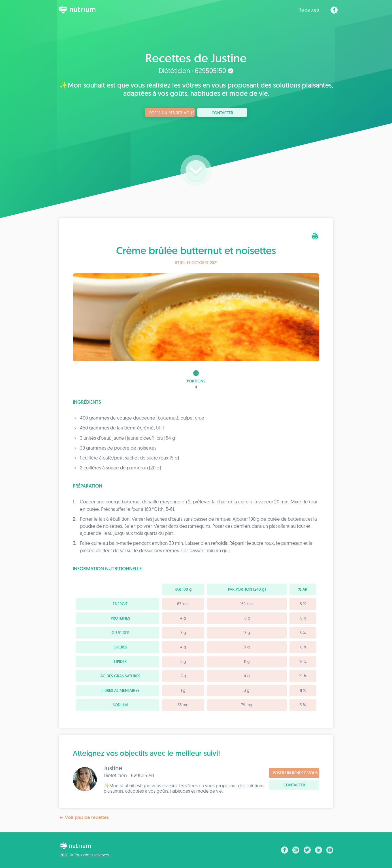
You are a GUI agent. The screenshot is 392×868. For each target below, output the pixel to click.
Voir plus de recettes (84, 817)
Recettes (309, 10)
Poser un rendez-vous (172, 113)
